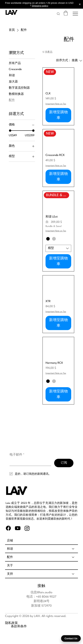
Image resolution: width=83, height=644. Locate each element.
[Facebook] (8, 528)
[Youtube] (18, 528)
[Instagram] (27, 528)
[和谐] (73, 549)
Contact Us (71, 638)
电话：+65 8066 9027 (41, 597)
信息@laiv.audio (41, 593)
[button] (58, 14)
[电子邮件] (29, 462)
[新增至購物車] (58, 115)
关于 (10, 565)
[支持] (73, 574)
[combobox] (58, 248)
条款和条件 (13, 628)
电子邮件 (17, 455)
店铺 (10, 540)
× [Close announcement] (80, 4)
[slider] (10, 131)
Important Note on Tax (56, 104)
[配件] (73, 557)
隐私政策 (11, 624)
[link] (66, 13)
